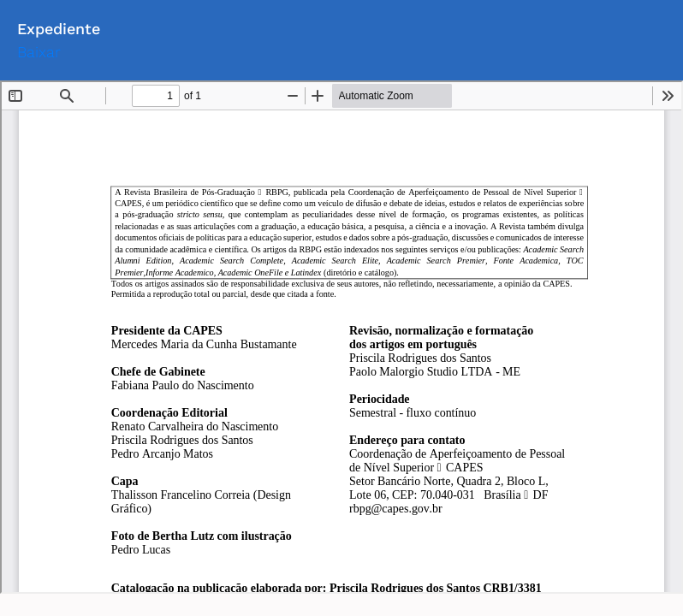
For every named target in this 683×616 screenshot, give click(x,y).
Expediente (59, 29)
